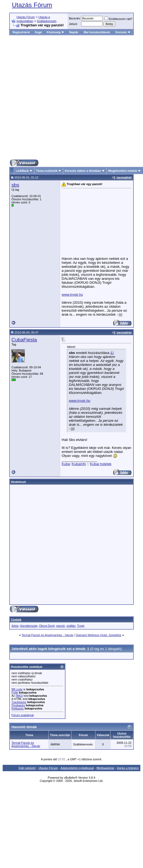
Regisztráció (21, 32)
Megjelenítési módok (123, 171)
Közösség (55, 32)
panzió (61, 626)
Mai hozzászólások (97, 32)
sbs (15, 185)
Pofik (15, 692)
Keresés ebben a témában (83, 171)
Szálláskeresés (47, 21)
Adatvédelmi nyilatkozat (77, 768)
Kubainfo (79, 464)
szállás (71, 626)
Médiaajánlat (105, 768)
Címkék (16, 620)
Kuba (66, 464)
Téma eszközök (47, 171)
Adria (15, 626)
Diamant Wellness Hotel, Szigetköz (99, 635)
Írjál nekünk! (27, 768)
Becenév (75, 18)
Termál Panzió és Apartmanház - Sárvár (47, 635)
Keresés (123, 32)
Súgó (38, 32)
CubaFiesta (24, 340)
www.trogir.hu (72, 295)
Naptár (74, 32)
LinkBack (22, 171)
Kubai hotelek (101, 464)
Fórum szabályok (23, 715)
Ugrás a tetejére (128, 768)
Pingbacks (18, 705)
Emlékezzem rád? (118, 19)
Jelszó (73, 24)
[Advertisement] (67, 97)
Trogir (81, 626)
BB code (17, 689)
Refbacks (18, 708)
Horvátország (29, 626)
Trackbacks (19, 702)
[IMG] (19, 696)
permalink (124, 177)
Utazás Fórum (32, 5)
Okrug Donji (47, 626)
